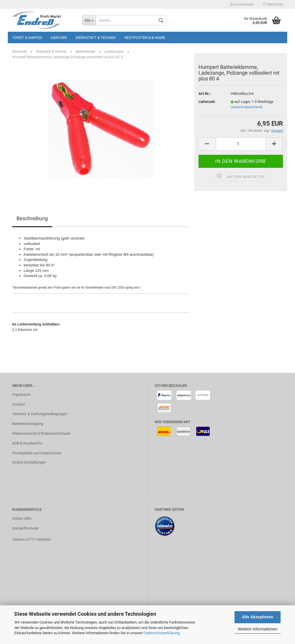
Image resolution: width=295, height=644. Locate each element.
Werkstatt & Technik (96, 38)
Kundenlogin (242, 4)
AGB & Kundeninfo (27, 443)
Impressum (21, 395)
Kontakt (18, 404)
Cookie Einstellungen (29, 462)
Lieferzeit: (207, 102)
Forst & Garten (27, 38)
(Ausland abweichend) (247, 107)
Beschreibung (32, 218)
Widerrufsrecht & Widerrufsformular (41, 433)
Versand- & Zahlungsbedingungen (40, 414)
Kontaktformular (25, 528)
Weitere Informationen (257, 629)
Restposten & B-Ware (145, 38)
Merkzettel (273, 4)
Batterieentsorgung (28, 424)
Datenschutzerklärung (161, 633)
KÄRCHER (59, 38)
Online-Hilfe (22, 518)
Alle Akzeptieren (258, 617)
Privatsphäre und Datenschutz (37, 453)
